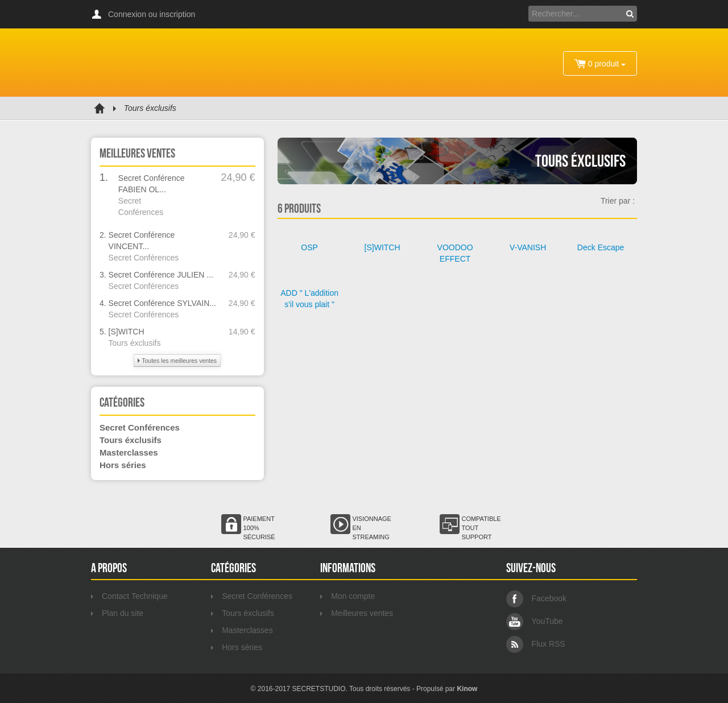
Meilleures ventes (357, 613)
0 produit (600, 64)
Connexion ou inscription (152, 14)
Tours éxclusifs (135, 343)
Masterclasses (129, 452)
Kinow (467, 689)
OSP (309, 247)
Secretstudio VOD (156, 63)
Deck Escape (601, 247)
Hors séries (123, 465)
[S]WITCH (127, 332)
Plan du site (117, 613)
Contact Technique (129, 596)
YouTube (535, 621)
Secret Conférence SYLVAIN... (162, 303)
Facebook (536, 598)
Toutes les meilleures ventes (177, 361)
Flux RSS (536, 644)
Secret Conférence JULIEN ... (161, 275)
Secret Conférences (144, 258)
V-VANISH (528, 247)
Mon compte (348, 596)
